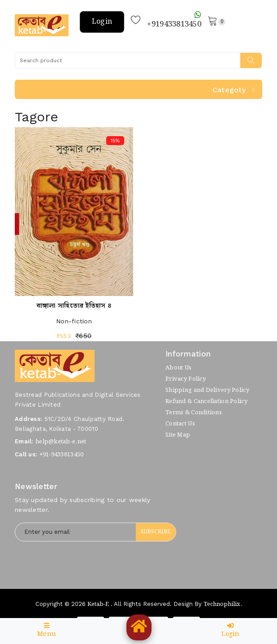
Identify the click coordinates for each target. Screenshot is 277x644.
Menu (47, 631)
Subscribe (156, 532)
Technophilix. (223, 604)
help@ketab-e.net (61, 442)
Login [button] (102, 22)
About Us (178, 368)
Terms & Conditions (194, 413)
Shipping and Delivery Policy (207, 390)
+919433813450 (174, 21)
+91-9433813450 (62, 455)
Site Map (178, 435)
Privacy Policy (186, 379)
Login (230, 631)
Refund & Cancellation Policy (206, 401)
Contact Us (180, 424)
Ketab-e (98, 604)
